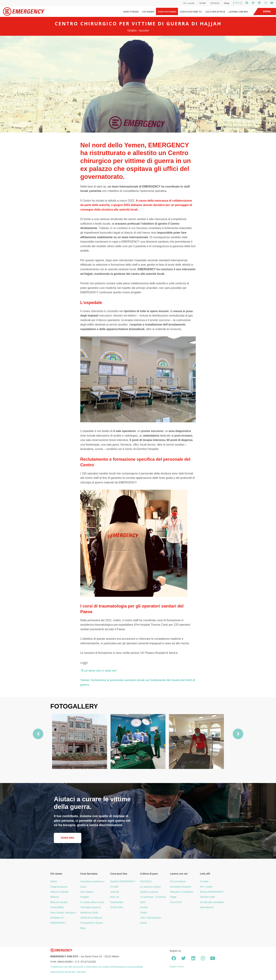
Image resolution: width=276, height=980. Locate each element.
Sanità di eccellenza (91, 918)
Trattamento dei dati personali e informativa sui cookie (80, 967)
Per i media (189, 3)
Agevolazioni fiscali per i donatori (68, 972)
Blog (83, 928)
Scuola (144, 907)
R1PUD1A (215, 3)
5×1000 (114, 887)
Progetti (84, 897)
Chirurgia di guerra (90, 907)
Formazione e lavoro (92, 923)
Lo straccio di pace (150, 887)
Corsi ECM (176, 902)
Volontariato (117, 902)
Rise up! (115, 897)
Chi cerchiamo (178, 881)
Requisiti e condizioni (182, 892)
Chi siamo (148, 12)
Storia (54, 881)
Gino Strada (131, 12)
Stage (173, 897)
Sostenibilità (57, 907)
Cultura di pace (215, 12)
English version (177, 967)
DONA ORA (117, 907)
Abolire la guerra (149, 892)
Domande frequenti (181, 887)
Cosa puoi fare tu (191, 12)
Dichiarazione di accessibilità (127, 967)
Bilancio (55, 897)
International (207, 907)
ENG (237, 3)
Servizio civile (207, 897)
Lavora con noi (238, 12)
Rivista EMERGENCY (212, 892)
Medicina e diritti (89, 913)
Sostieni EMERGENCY (123, 881)
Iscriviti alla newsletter (212, 902)
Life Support (87, 892)
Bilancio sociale (59, 902)
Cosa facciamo (167, 12)
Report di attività (59, 892)
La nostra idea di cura (92, 902)
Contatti (204, 881)
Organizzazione (59, 887)
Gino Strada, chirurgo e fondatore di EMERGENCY (63, 918)
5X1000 (202, 3)
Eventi (144, 923)
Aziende (115, 892)
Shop (227, 3)
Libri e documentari (151, 918)
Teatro (144, 913)
